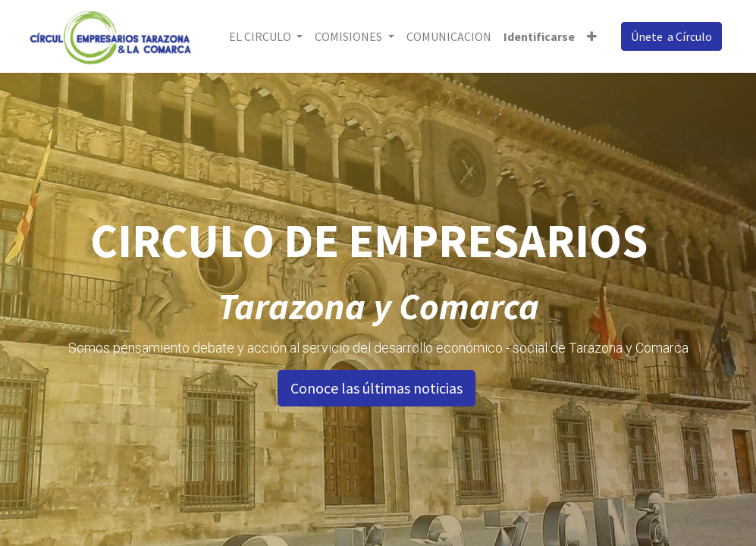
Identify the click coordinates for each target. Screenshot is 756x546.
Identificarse (539, 36)
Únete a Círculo (671, 36)
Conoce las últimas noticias (376, 388)
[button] (592, 36)
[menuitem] (449, 36)
